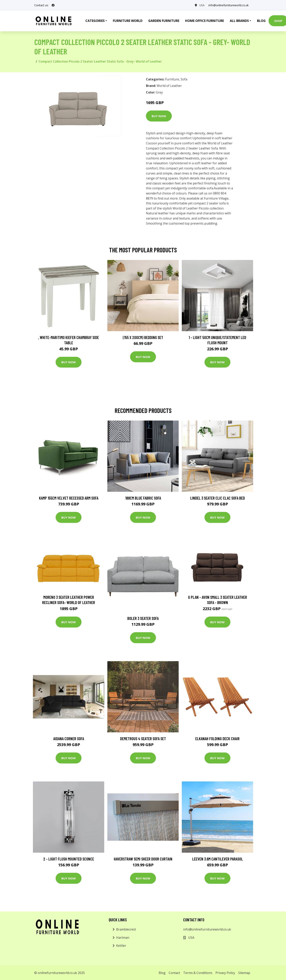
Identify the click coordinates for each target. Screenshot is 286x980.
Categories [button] (95, 21)
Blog (261, 21)
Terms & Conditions (198, 973)
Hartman (123, 938)
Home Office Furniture (205, 21)
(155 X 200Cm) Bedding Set (143, 337)
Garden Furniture (164, 21)
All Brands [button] (239, 21)
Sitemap (244, 973)
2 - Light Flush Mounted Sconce (69, 859)
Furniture (172, 79)
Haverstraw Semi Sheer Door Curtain (143, 859)
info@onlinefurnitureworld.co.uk (229, 5)
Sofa (184, 79)
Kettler (121, 946)
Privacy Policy (225, 973)
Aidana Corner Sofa (69, 739)
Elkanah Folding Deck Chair (217, 739)
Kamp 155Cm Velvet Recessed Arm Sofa (69, 498)
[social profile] (53, 5)
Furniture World (128, 21)
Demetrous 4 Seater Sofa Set (143, 739)
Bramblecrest (126, 929)
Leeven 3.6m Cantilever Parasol (218, 859)
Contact (174, 973)
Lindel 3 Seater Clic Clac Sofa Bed (218, 498)
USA (202, 5)
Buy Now (159, 116)
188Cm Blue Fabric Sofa (143, 498)
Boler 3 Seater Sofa (143, 618)
